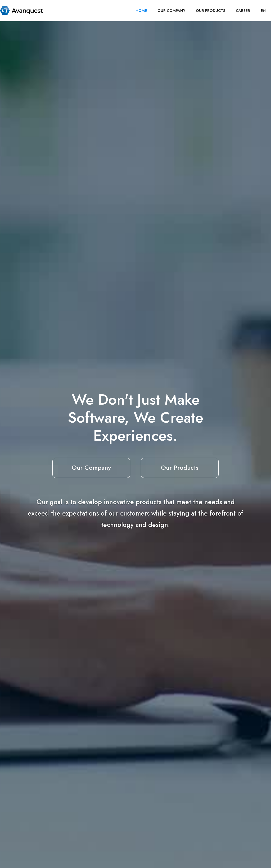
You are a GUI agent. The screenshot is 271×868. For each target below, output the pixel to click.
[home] (21, 11)
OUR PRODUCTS (211, 11)
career (243, 11)
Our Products (180, 467)
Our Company (91, 467)
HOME (141, 11)
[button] (263, 11)
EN (263, 11)
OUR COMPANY (171, 11)
